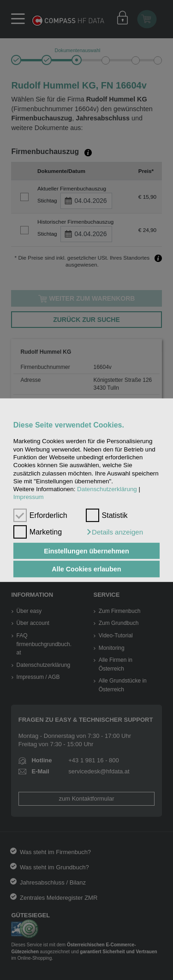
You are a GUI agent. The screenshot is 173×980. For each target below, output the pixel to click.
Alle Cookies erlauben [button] (86, 569)
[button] (114, 532)
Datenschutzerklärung (107, 489)
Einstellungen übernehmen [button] (86, 551)
